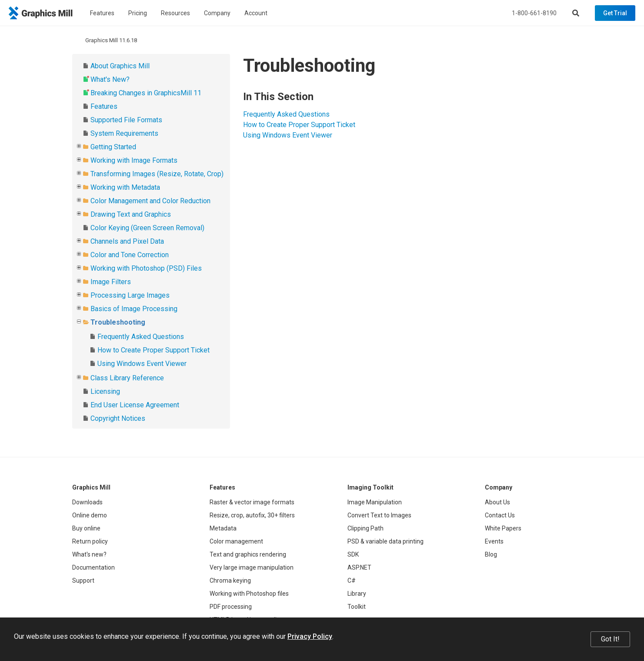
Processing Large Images (130, 295)
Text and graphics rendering (248, 554)
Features (102, 13)
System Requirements (124, 133)
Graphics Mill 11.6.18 (111, 40)
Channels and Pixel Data (127, 241)
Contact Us (500, 515)
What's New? (110, 79)
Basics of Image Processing (134, 309)
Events (494, 541)
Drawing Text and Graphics (131, 214)
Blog (491, 554)
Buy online (86, 528)
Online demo (90, 515)
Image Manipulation (375, 502)
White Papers (503, 528)
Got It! (610, 639)
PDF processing (231, 607)
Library (357, 594)
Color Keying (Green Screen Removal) (147, 228)
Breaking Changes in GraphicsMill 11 (146, 93)
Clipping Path (365, 528)
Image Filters (111, 282)
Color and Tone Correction (130, 255)
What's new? (89, 554)
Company (217, 13)
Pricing (138, 13)
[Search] (576, 13)
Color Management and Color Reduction (150, 201)
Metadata (223, 528)
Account (256, 13)
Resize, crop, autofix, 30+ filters (252, 515)
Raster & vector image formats (252, 502)
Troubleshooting (118, 322)
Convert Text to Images (379, 515)
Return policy (90, 541)
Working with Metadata (125, 187)
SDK (353, 554)
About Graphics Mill (120, 66)
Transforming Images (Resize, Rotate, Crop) (157, 174)
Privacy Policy (310, 636)
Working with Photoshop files (249, 594)
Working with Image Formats (134, 160)
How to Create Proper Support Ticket (153, 350)
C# (352, 580)
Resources (175, 13)
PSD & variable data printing (385, 541)
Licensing (105, 391)
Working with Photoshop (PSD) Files (146, 268)
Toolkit (357, 607)
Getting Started (113, 147)
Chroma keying (230, 580)
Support (83, 580)
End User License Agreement (135, 405)
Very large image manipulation (252, 567)
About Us (497, 502)
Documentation (93, 567)
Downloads (87, 502)
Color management (236, 541)
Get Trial (615, 13)
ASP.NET (359, 567)
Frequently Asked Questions (141, 337)
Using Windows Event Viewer (142, 364)
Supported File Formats (126, 120)
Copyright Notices (118, 418)
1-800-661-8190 (534, 13)
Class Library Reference (127, 378)
